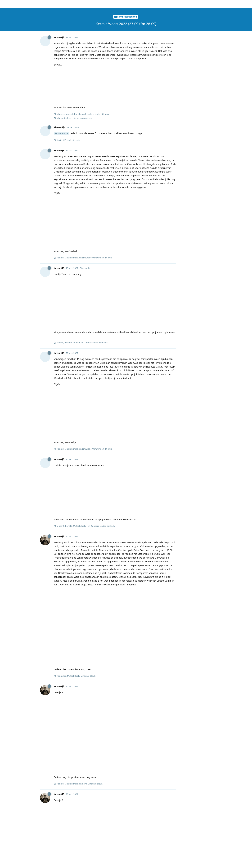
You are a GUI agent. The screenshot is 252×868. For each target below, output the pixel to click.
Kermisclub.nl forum (54, 4)
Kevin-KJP (63, 520)
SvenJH (61, 723)
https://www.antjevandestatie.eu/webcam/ (95, 796)
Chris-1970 (63, 819)
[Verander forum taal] (190, 4)
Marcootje (63, 112)
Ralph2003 (63, 174)
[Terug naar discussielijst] (4, 4)
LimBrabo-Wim (66, 547)
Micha (61, 135)
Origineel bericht (197, 26)
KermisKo (63, 792)
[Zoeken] (161, 4)
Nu (190, 80)
